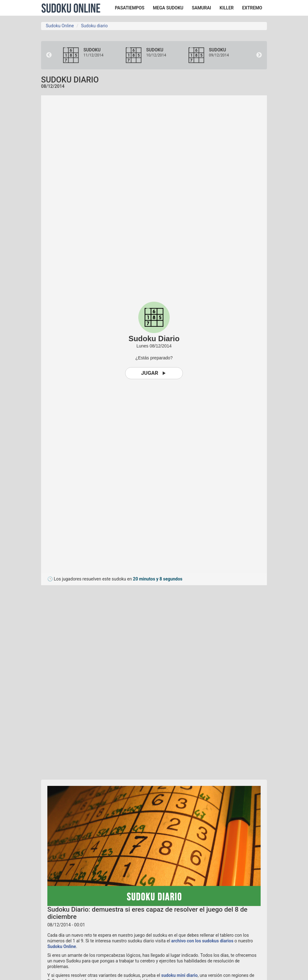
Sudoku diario (94, 26)
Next (259, 55)
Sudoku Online (71, 8)
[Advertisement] (98, 679)
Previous (49, 55)
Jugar (154, 373)
